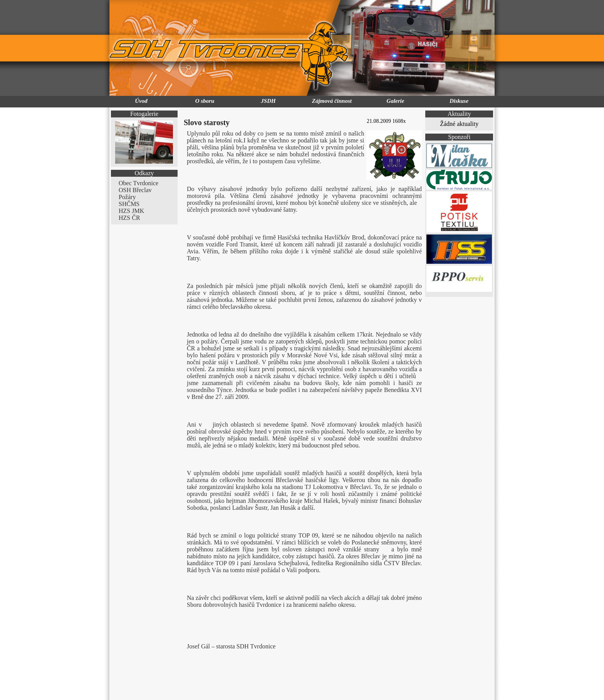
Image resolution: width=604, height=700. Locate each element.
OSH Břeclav (135, 190)
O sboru (205, 101)
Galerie (396, 101)
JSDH (268, 101)
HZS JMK (131, 211)
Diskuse (459, 101)
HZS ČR (129, 218)
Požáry (127, 197)
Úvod (141, 101)
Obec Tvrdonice (138, 183)
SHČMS (129, 204)
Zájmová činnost (332, 101)
